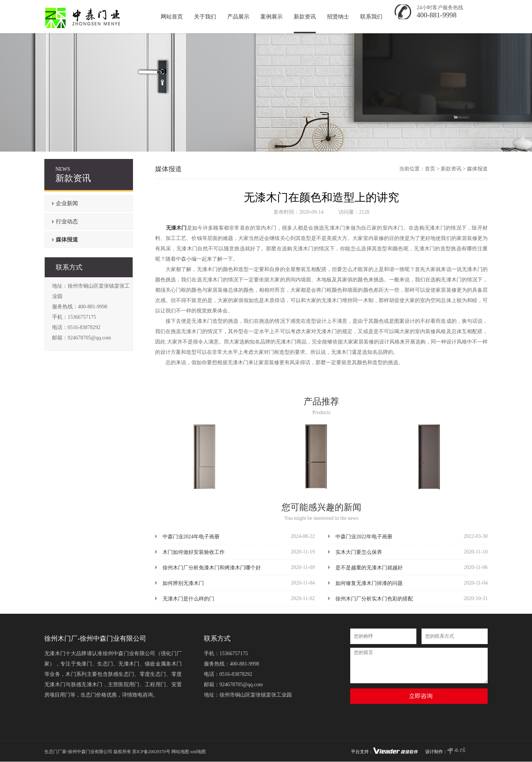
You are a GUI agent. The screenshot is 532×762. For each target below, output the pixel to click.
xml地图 (198, 752)
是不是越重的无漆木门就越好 (369, 568)
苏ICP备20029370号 (151, 752)
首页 (430, 169)
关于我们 (205, 17)
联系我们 (371, 17)
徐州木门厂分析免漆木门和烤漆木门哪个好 (212, 568)
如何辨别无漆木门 (183, 583)
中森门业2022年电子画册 (364, 537)
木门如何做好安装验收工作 (194, 552)
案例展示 (272, 17)
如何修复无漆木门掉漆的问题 (369, 583)
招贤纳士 (338, 17)
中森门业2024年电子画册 (191, 537)
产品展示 (238, 17)
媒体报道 (67, 240)
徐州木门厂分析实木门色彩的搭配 (374, 599)
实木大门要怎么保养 (359, 552)
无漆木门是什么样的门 (188, 599)
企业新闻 (67, 203)
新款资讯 (305, 17)
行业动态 (67, 221)
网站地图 (180, 752)
